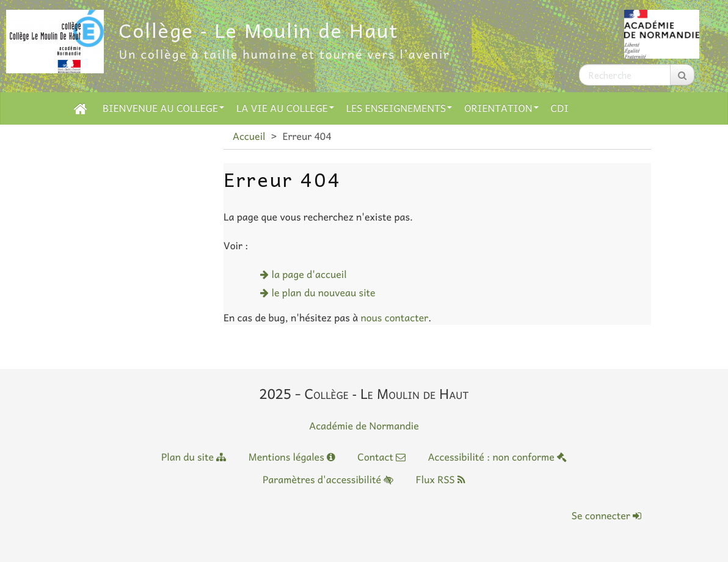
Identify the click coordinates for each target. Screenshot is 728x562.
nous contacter (394, 318)
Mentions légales (292, 457)
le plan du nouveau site (324, 293)
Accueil (249, 136)
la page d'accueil (309, 274)
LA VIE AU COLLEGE (285, 108)
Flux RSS (441, 480)
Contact (381, 457)
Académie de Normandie (364, 426)
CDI (560, 108)
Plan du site (194, 457)
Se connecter (606, 516)
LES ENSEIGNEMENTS (399, 108)
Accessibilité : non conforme (497, 457)
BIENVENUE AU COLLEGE (163, 108)
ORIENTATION (501, 108)
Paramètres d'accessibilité (328, 480)
